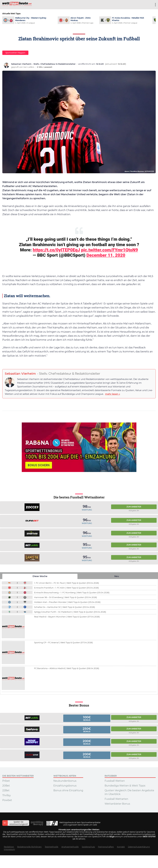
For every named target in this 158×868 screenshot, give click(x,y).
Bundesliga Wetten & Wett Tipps (125, 786)
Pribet (6, 781)
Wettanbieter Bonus (117, 804)
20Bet (6, 786)
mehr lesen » (113, 394)
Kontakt (121, 847)
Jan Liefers (29, 67)
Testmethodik (52, 847)
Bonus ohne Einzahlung (68, 790)
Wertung (87, 510)
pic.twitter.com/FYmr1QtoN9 (110, 250)
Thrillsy (7, 795)
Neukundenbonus (65, 781)
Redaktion (9, 847)
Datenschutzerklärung (139, 847)
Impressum (9, 849)
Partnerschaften (106, 847)
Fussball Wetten (115, 781)
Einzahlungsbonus (65, 786)
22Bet (6, 790)
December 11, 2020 (106, 255)
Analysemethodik (70, 847)
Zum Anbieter (134, 507)
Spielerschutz (88, 847)
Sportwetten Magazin (15, 53)
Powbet (7, 800)
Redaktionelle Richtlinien (29, 847)
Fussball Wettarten (116, 799)
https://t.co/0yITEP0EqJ (56, 250)
